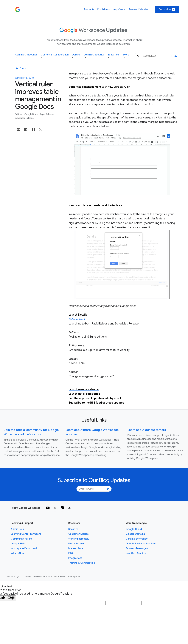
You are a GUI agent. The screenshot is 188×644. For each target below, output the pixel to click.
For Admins (103, 9)
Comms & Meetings (26, 56)
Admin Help (17, 529)
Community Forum (21, 539)
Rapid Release (47, 114)
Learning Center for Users (26, 534)
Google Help (18, 544)
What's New (18, 553)
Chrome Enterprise (137, 539)
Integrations (75, 558)
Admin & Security (94, 56)
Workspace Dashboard (24, 548)
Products (89, 9)
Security (73, 529)
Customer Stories (78, 534)
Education (113, 56)
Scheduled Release (24, 118)
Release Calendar (138, 9)
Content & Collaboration (55, 56)
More (126, 56)
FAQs (71, 553)
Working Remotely (79, 539)
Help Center (119, 9)
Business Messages (137, 548)
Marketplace (76, 548)
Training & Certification (82, 563)
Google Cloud (134, 529)
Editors (19, 114)
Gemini (76, 56)
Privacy (71, 576)
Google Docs (31, 114)
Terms (78, 576)
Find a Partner (76, 544)
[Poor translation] (11, 598)
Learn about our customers (147, 430)
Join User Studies (136, 553)
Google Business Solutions (141, 544)
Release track (77, 319)
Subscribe (167, 9)
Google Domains (135, 534)
